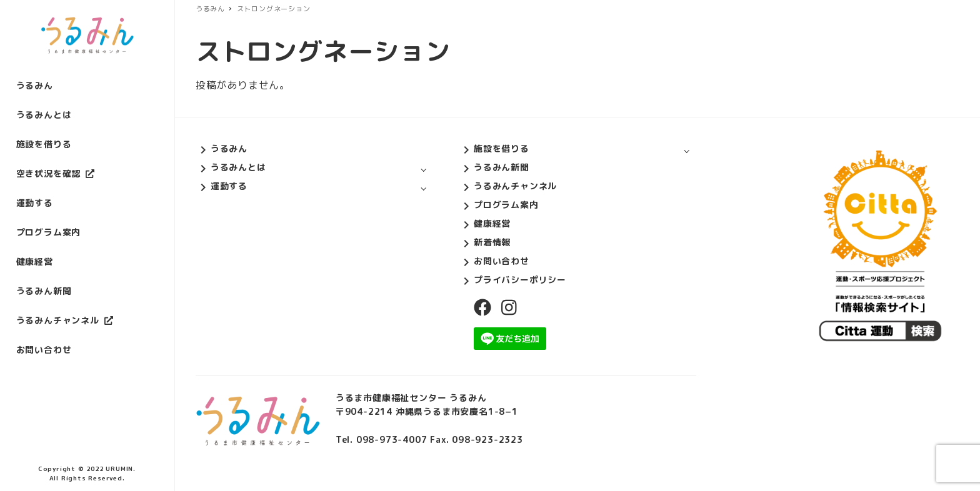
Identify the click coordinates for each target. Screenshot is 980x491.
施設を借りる (502, 148)
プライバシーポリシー (520, 280)
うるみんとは (238, 167)
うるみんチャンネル (515, 186)
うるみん (229, 148)
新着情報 (492, 242)
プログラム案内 (506, 205)
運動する (229, 186)
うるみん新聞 (502, 167)
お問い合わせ (502, 261)
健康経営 (492, 223)
